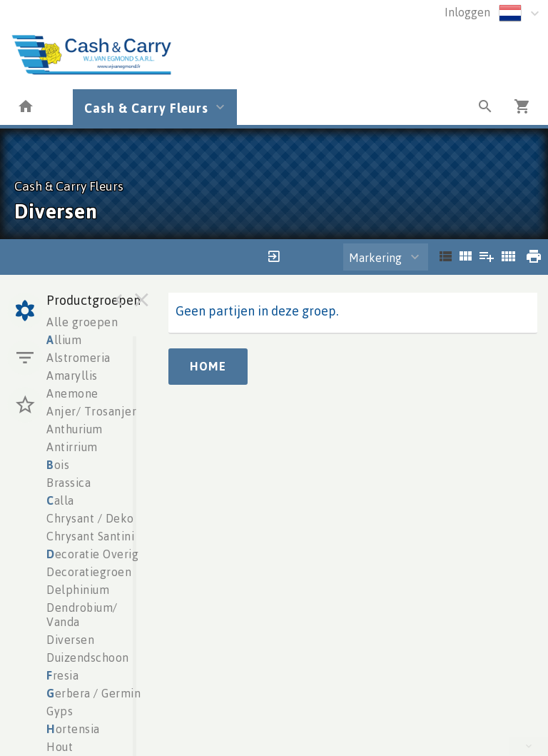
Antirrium (72, 447)
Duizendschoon (88, 657)
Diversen (70, 640)
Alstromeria (78, 358)
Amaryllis (72, 376)
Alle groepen (82, 322)
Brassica (68, 483)
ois (58, 465)
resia (62, 675)
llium (64, 340)
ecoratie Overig (92, 554)
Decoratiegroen (89, 572)
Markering (375, 258)
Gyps (60, 711)
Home (208, 366)
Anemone (72, 393)
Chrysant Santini (90, 536)
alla (60, 500)
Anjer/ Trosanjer (91, 411)
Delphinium (78, 590)
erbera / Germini (95, 693)
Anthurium (75, 429)
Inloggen (467, 12)
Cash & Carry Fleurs (146, 108)
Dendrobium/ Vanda (82, 615)
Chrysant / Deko (90, 518)
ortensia (73, 729)
